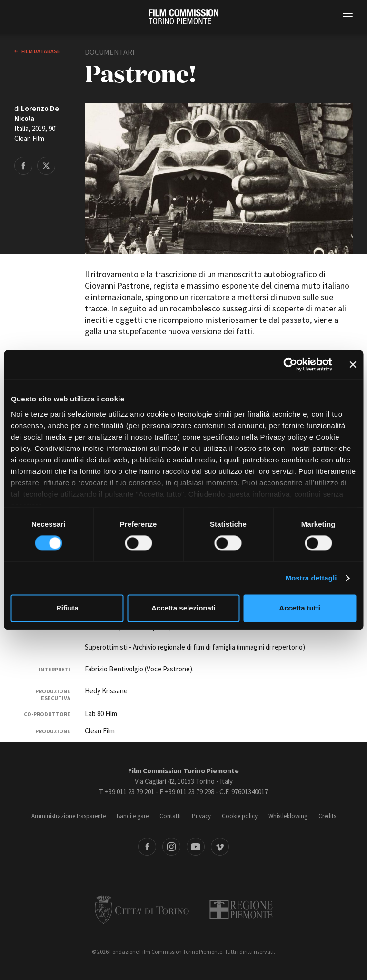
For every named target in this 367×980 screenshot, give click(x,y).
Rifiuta (67, 608)
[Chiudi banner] (353, 364)
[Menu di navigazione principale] (348, 18)
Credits (327, 816)
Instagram (171, 847)
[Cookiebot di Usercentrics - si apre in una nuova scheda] (290, 364)
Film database (40, 51)
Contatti (170, 816)
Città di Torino (142, 910)
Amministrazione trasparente (69, 816)
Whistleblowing (288, 816)
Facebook (147, 847)
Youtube (196, 847)
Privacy (201, 816)
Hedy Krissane (106, 691)
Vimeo (220, 847)
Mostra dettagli (311, 578)
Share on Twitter (46, 165)
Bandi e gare (133, 816)
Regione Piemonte (241, 910)
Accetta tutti (300, 608)
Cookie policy (240, 816)
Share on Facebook (23, 165)
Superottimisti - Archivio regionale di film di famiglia (160, 647)
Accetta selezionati (183, 608)
